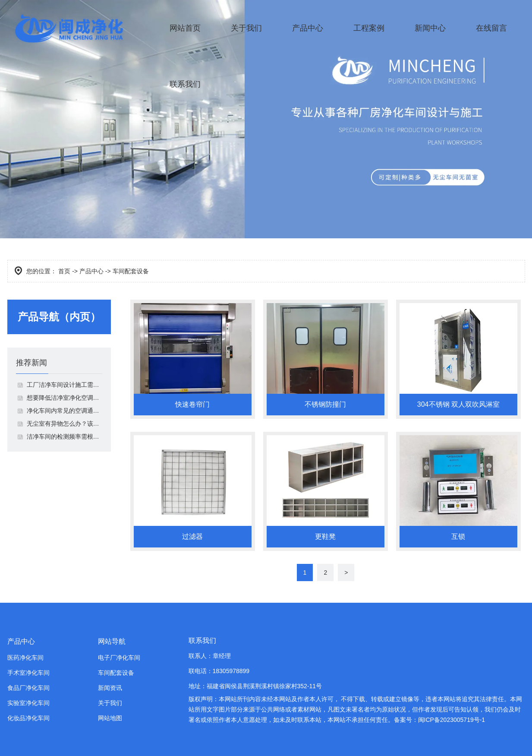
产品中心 (308, 28)
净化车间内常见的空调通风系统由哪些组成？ (65, 411)
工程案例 (369, 28)
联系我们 (185, 84)
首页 (64, 271)
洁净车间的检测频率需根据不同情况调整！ (65, 437)
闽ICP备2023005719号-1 (452, 720)
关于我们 (246, 28)
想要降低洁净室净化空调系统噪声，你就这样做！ (65, 398)
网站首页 (185, 28)
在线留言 (491, 28)
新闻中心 (430, 28)
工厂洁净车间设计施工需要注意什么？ (65, 385)
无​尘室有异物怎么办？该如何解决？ (65, 424)
